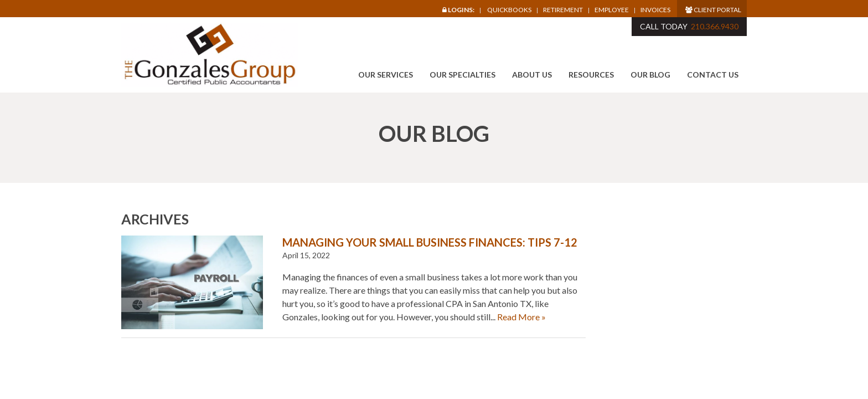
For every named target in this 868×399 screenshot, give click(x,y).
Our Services (386, 75)
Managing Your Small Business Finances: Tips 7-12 (430, 242)
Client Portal (713, 10)
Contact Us (713, 75)
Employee (612, 10)
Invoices (655, 10)
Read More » (521, 317)
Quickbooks (509, 10)
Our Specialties (463, 75)
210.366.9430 (715, 26)
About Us (532, 75)
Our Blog (650, 75)
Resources (591, 75)
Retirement (563, 10)
